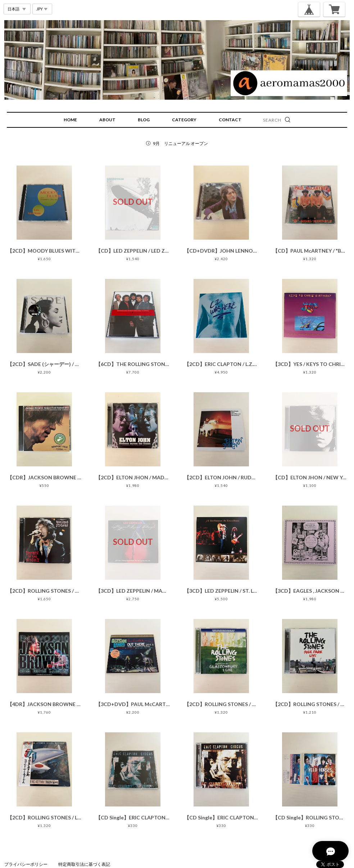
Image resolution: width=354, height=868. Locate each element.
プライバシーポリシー (26, 864)
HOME (70, 120)
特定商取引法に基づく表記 (84, 864)
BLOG (144, 120)
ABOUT (107, 120)
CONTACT (230, 120)
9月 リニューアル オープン (180, 143)
